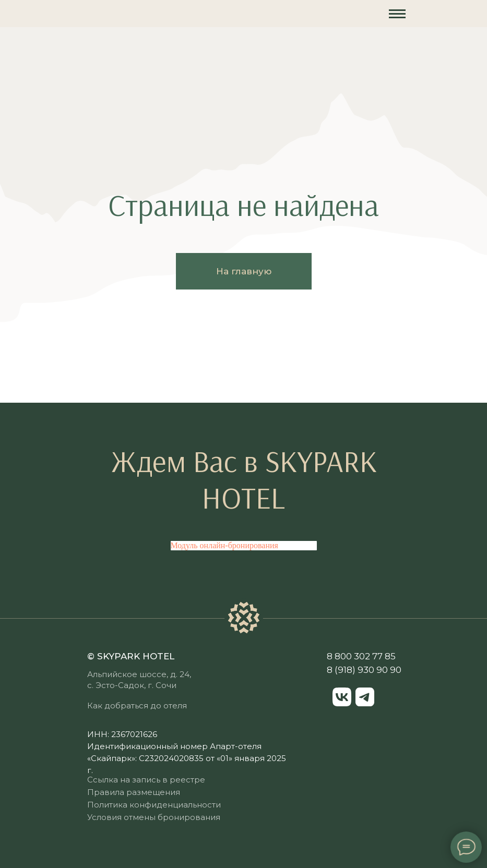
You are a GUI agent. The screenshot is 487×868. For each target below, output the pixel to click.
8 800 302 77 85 (361, 656)
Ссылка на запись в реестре (146, 780)
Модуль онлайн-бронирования (224, 545)
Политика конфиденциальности (154, 805)
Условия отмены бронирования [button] (154, 817)
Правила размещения (134, 792)
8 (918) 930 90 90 (364, 670)
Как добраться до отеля (137, 706)
